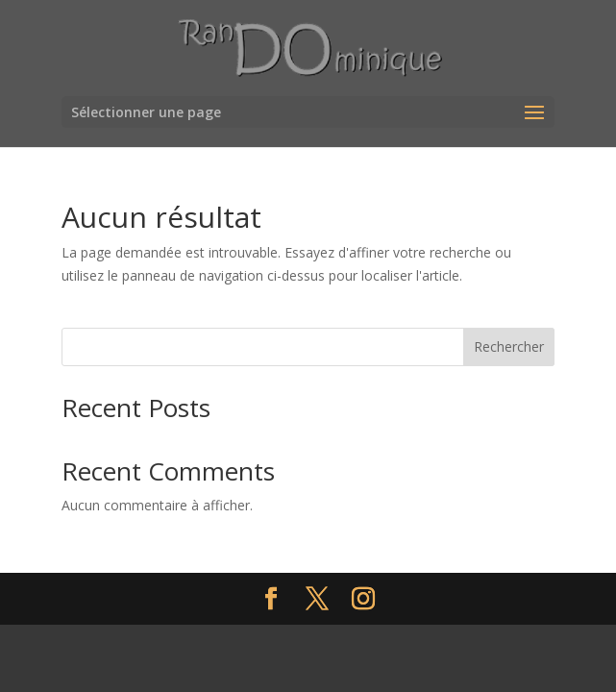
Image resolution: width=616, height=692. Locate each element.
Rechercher (509, 346)
